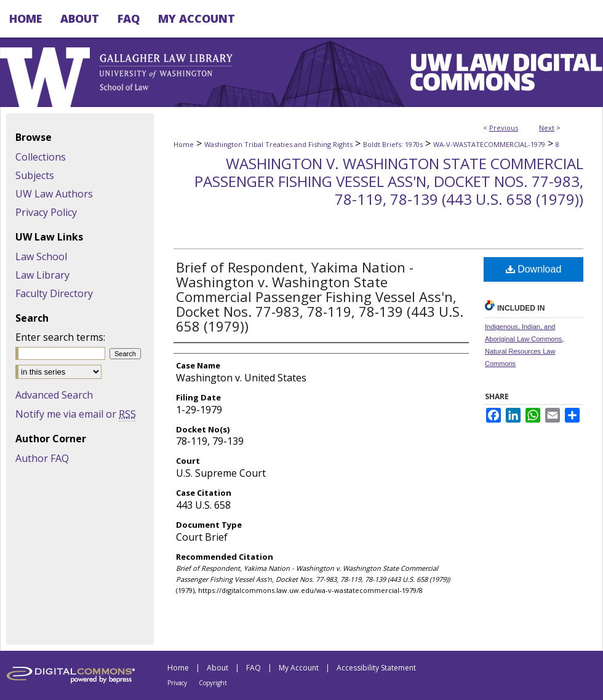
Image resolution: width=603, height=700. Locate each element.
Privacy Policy (46, 212)
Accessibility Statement (376, 668)
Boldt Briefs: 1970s (393, 144)
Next (547, 128)
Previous (504, 128)
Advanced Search (54, 395)
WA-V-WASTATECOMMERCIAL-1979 (489, 144)
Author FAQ (42, 458)
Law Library (42, 275)
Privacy (177, 683)
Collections (41, 157)
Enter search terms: (60, 337)
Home (184, 144)
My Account (299, 668)
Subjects (35, 175)
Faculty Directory (54, 293)
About (218, 668)
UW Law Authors (54, 194)
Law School (41, 257)
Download (534, 269)
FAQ (254, 668)
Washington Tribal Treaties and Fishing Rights (278, 144)
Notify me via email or (76, 414)
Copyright (213, 683)
